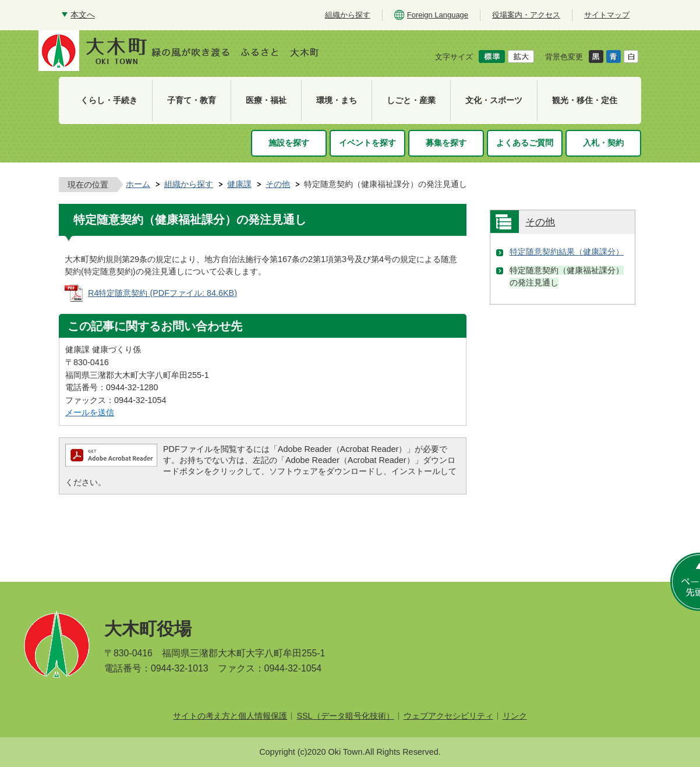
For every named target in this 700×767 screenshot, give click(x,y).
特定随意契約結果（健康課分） (567, 252)
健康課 (239, 184)
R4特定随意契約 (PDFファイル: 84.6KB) (162, 293)
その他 (278, 184)
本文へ (83, 15)
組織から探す (189, 184)
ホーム (138, 184)
